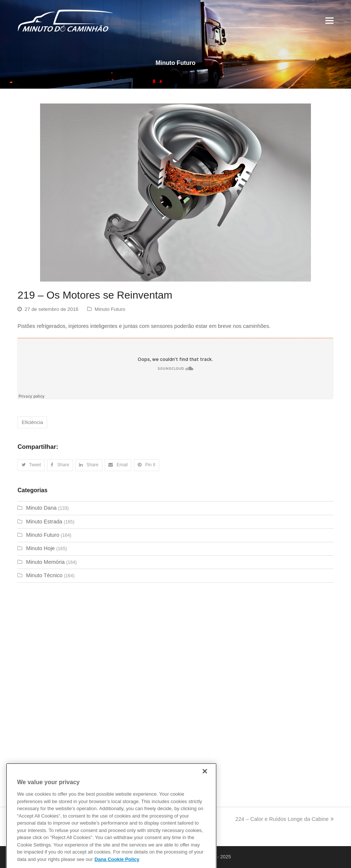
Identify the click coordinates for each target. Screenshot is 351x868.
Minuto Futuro (110, 309)
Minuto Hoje (40, 548)
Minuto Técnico (44, 575)
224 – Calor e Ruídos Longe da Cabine (284, 819)
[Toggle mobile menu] (329, 21)
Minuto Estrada (44, 522)
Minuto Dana (41, 508)
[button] (31, 465)
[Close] (205, 781)
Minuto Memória (45, 562)
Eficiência (32, 422)
